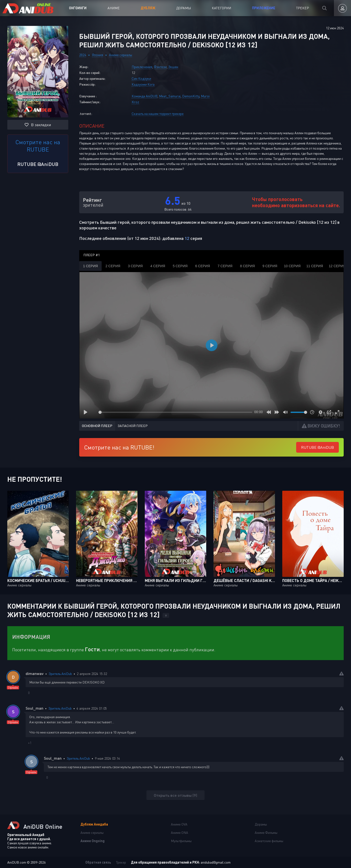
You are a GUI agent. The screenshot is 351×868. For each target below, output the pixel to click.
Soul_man (34, 708)
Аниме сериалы (121, 55)
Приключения (142, 67)
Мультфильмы (181, 841)
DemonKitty (191, 96)
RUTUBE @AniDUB (38, 164)
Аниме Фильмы (266, 832)
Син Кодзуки (141, 78)
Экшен (173, 67)
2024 (83, 55)
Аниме (114, 8)
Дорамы (184, 8)
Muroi (205, 96)
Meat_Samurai (170, 96)
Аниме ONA (180, 832)
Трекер (302, 8)
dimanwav (35, 673)
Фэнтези (160, 67)
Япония (97, 55)
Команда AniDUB (145, 96)
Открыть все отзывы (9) (175, 795)
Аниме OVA (179, 824)
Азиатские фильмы (269, 841)
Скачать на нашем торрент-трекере (158, 114)
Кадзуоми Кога (143, 84)
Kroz (135, 102)
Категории (221, 8)
